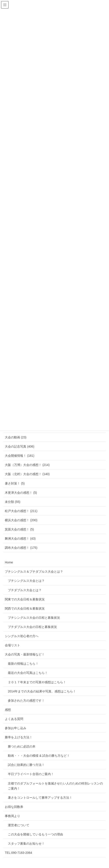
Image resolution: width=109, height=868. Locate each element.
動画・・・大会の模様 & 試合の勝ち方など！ (39, 756)
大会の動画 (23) (16, 437)
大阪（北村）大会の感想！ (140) (27, 474)
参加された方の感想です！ (26, 701)
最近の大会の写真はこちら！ (28, 673)
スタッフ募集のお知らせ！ (26, 844)
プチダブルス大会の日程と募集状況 (32, 627)
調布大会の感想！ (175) (21, 548)
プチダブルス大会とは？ (25, 590)
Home (9, 562)
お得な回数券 (14, 807)
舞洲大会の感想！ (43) (20, 539)
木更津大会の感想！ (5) (21, 493)
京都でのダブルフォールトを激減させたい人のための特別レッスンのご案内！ (55, 786)
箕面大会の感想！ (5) (19, 529)
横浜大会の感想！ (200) (21, 520)
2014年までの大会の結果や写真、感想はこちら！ (42, 691)
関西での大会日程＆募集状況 (25, 608)
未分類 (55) (13, 502)
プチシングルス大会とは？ (26, 581)
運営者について (19, 825)
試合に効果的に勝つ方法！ (26, 765)
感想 (8, 710)
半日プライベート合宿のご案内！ (31, 774)
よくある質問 (14, 719)
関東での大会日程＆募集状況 (25, 599)
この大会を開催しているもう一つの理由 (35, 834)
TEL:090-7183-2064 (18, 853)
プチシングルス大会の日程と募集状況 (34, 618)
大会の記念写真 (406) (20, 446)
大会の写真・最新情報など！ (25, 654)
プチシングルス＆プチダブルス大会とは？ (34, 572)
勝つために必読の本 (22, 746)
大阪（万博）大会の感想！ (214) (27, 465)
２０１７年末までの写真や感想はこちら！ (37, 682)
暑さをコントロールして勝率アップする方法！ (40, 798)
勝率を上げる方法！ (19, 737)
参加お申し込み (16, 728)
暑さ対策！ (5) (15, 483)
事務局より (12, 816)
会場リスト (12, 645)
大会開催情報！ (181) (20, 456)
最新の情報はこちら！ (23, 664)
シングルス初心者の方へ (22, 636)
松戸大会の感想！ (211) (21, 511)
